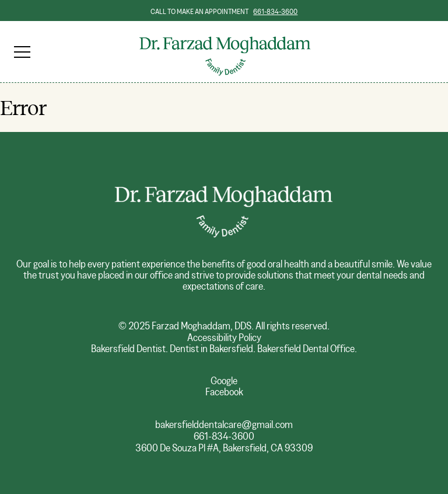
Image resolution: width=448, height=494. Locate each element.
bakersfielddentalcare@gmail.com (224, 425)
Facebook (224, 392)
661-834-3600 (275, 12)
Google (224, 381)
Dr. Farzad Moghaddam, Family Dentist (224, 34)
